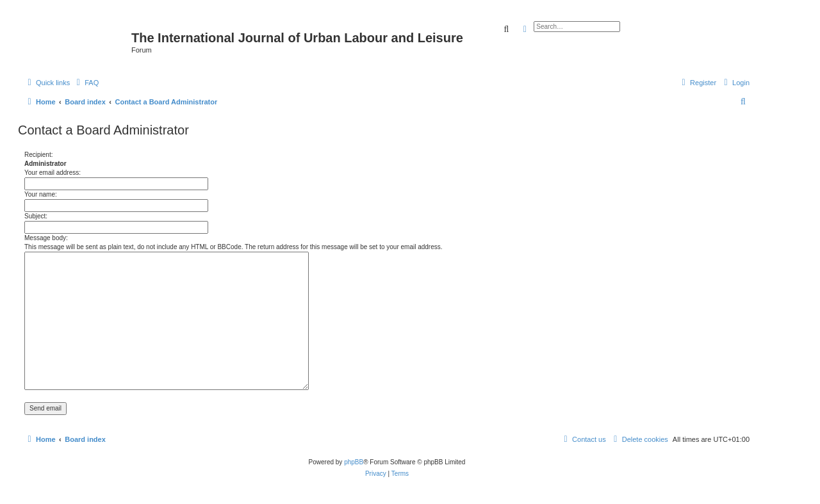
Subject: (36, 216)
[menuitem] (86, 83)
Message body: (46, 238)
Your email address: (53, 173)
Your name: (41, 194)
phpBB (354, 462)
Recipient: (38, 155)
